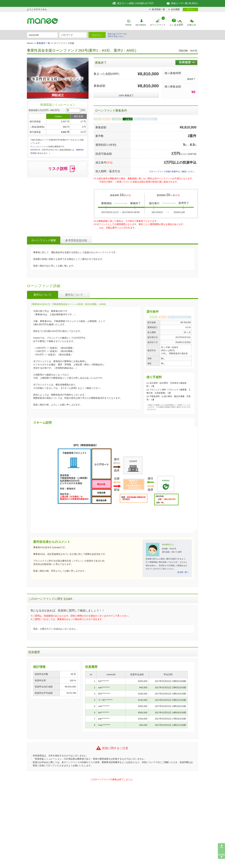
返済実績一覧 (158, 9)
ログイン (190, 9)
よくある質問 (176, 25)
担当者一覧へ (183, 572)
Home (129, 25)
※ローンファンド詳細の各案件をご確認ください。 (173, 171)
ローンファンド (158, 25)
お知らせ (192, 25)
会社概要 (175, 9)
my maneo (141, 25)
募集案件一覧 (43, 43)
